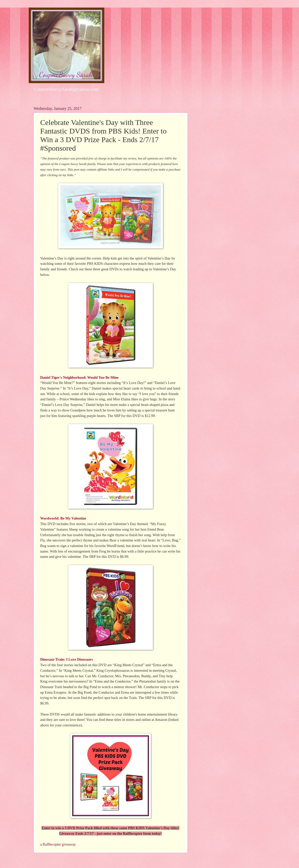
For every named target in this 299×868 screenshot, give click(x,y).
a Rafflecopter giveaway (58, 844)
